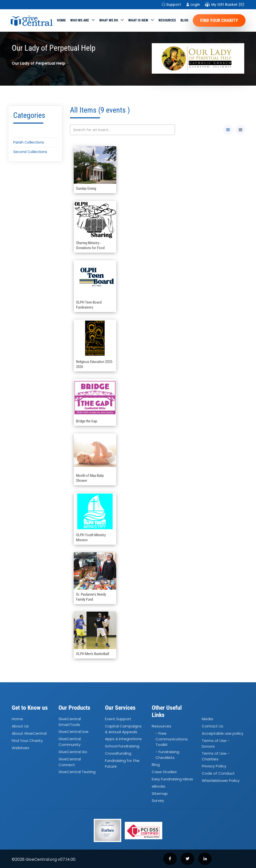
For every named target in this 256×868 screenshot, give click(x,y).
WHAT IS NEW (138, 20)
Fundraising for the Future (122, 763)
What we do (109, 20)
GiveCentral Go (73, 752)
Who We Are (80, 20)
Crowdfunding (118, 753)
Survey (158, 801)
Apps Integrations (123, 739)
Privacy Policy (214, 766)
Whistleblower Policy (221, 781)
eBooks (158, 786)
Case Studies (164, 772)
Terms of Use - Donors (216, 743)
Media (207, 719)
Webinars (20, 748)
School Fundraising (122, 746)
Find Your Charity (219, 20)
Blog (184, 20)
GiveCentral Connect (70, 762)
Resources (167, 20)
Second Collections (30, 152)
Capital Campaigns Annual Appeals (123, 729)
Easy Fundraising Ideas (172, 779)
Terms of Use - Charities (216, 756)
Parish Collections (29, 142)
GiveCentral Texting (77, 772)
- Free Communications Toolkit (172, 739)
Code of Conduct (218, 774)
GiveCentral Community (70, 742)
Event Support (118, 719)
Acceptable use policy (222, 733)
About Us (20, 726)
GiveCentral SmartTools (70, 722)
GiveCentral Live (73, 732)
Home (61, 20)
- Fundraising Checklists (167, 755)
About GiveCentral (29, 733)
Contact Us (212, 726)
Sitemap (160, 793)
